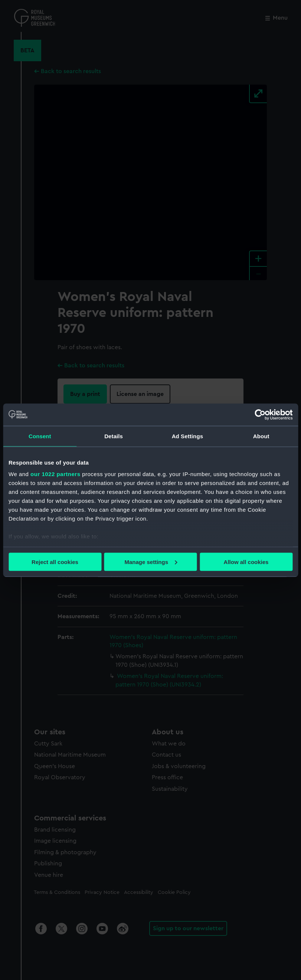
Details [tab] (114, 436)
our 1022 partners (55, 474)
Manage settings (151, 562)
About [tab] (261, 436)
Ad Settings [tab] (187, 436)
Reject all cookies (55, 562)
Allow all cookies (246, 562)
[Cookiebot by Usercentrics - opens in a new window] (260, 414)
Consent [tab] (40, 436)
